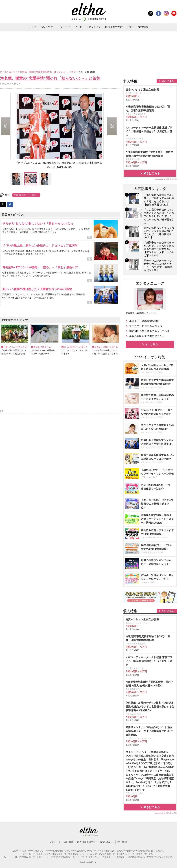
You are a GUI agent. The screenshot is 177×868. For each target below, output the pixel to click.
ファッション (93, 27)
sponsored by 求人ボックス (166, 179)
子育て (130, 27)
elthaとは (55, 842)
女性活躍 (143, 27)
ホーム (4, 72)
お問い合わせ (107, 842)
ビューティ (64, 27)
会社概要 (69, 842)
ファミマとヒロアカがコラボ (146, 326)
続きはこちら (152, 173)
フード (78, 27)
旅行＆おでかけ (114, 27)
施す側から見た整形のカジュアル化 (149, 331)
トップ (32, 27)
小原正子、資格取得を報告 (144, 321)
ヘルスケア (47, 27)
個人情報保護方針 (86, 842)
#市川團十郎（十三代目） (26, 195)
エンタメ (14, 72)
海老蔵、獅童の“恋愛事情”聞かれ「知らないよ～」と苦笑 (48, 72)
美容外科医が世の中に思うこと (147, 336)
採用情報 (122, 842)
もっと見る (152, 344)
